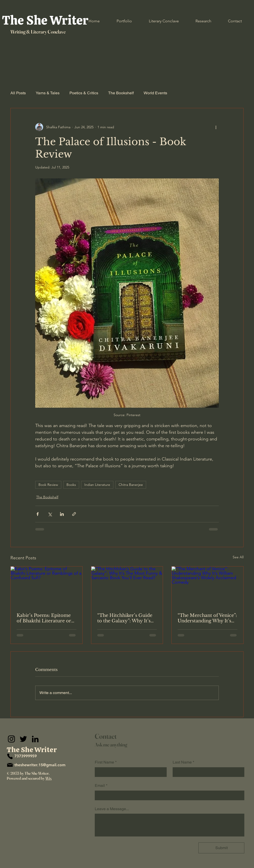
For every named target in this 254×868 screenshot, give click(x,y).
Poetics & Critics (84, 93)
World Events (155, 93)
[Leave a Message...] (170, 825)
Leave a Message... (112, 809)
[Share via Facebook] (38, 514)
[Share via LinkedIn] (62, 514)
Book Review (48, 485)
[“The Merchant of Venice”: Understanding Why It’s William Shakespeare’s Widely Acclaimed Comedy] (207, 587)
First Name (106, 762)
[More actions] (216, 127)
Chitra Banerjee (131, 485)
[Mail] (10, 765)
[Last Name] (207, 772)
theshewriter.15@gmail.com (40, 765)
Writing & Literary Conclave (38, 32)
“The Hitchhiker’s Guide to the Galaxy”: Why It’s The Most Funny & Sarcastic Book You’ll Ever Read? (127, 618)
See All (238, 557)
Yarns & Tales (48, 93)
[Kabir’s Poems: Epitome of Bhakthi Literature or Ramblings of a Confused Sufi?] (47, 587)
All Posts (18, 93)
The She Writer (45, 20)
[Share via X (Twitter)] (50, 514)
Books (71, 485)
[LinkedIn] (35, 739)
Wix (48, 778)
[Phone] (10, 756)
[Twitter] (23, 739)
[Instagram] (11, 739)
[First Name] (129, 772)
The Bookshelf (121, 93)
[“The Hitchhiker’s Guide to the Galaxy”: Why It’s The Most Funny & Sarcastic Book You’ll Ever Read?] (127, 587)
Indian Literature (97, 485)
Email (101, 786)
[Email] (168, 795)
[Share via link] (74, 514)
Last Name (183, 762)
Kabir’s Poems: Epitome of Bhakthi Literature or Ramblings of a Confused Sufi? (45, 618)
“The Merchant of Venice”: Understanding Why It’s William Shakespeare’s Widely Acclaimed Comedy (207, 618)
